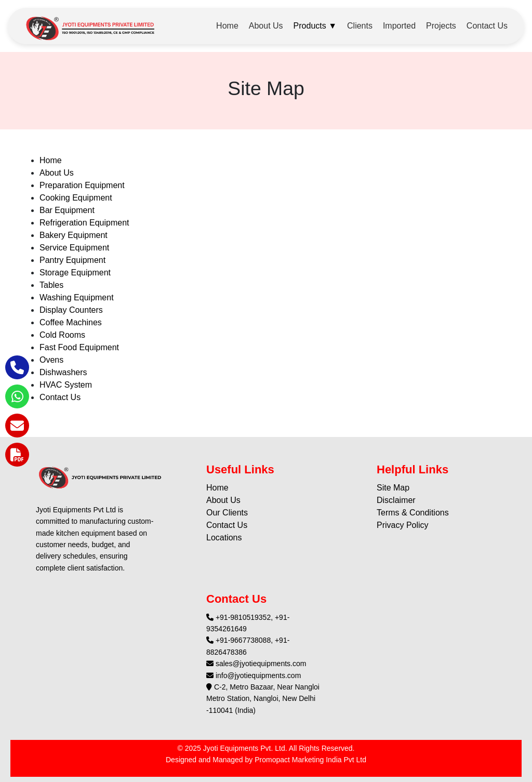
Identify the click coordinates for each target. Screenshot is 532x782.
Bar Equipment (67, 210)
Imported (399, 26)
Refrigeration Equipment (84, 223)
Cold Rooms (62, 335)
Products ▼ (315, 26)
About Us (266, 26)
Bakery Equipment (74, 235)
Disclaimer (396, 500)
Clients (360, 26)
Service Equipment (74, 248)
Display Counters (71, 310)
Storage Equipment (75, 273)
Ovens (51, 360)
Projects (441, 26)
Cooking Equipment (76, 198)
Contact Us (487, 26)
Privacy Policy (403, 525)
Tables (51, 285)
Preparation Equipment (82, 185)
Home (227, 26)
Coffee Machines (71, 322)
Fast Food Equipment (79, 347)
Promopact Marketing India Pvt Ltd (310, 760)
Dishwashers (63, 372)
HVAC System (66, 385)
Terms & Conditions (413, 513)
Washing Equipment (77, 297)
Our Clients (227, 513)
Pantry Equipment (72, 260)
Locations (224, 538)
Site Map (393, 488)
